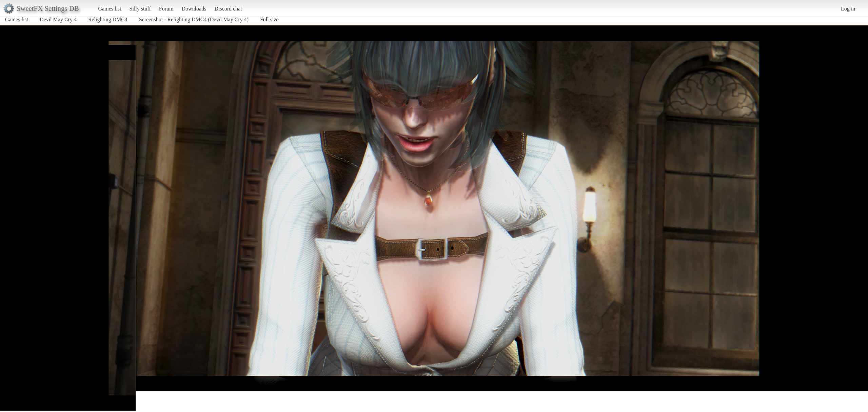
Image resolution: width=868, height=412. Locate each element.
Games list (110, 9)
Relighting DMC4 (108, 19)
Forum (166, 9)
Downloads (194, 9)
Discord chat (228, 9)
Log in (848, 9)
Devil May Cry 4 (58, 19)
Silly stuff (140, 9)
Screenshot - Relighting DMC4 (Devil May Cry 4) (194, 19)
